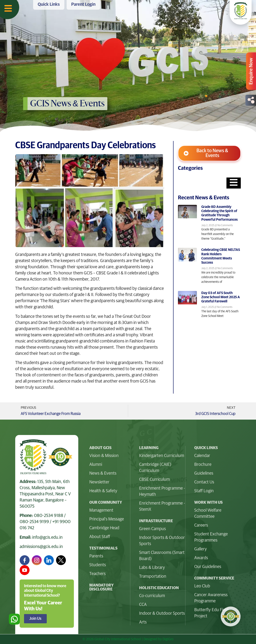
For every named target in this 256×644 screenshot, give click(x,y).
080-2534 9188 (49, 516)
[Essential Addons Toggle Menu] (234, 183)
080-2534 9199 (34, 522)
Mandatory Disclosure (101, 587)
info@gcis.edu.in (47, 537)
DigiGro (168, 639)
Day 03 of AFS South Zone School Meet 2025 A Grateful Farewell (221, 297)
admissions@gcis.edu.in (41, 547)
